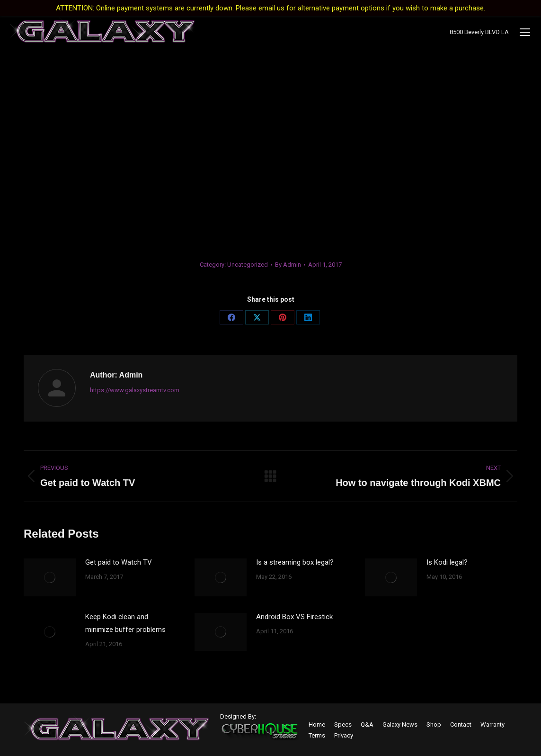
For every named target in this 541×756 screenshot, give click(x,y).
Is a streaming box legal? (295, 562)
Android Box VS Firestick (294, 617)
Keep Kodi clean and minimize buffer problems (125, 623)
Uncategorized (248, 265)
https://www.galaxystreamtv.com (135, 390)
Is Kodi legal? (447, 562)
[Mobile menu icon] (525, 32)
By (288, 265)
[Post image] (50, 577)
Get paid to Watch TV (119, 562)
